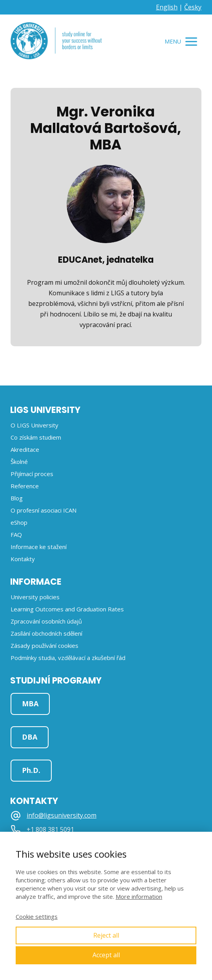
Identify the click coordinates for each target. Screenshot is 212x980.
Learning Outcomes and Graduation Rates (67, 609)
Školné (19, 462)
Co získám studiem (36, 437)
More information (139, 896)
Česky (193, 7)
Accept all (106, 955)
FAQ (16, 535)
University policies (35, 597)
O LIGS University (34, 425)
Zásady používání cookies (44, 645)
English (167, 7)
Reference (25, 486)
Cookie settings (37, 916)
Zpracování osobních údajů (46, 621)
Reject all (106, 935)
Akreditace (25, 449)
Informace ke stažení (39, 547)
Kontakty (23, 559)
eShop (19, 522)
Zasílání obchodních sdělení (46, 633)
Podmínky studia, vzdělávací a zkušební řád (68, 658)
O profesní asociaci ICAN (43, 510)
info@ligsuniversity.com (62, 815)
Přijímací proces (32, 474)
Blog (17, 498)
